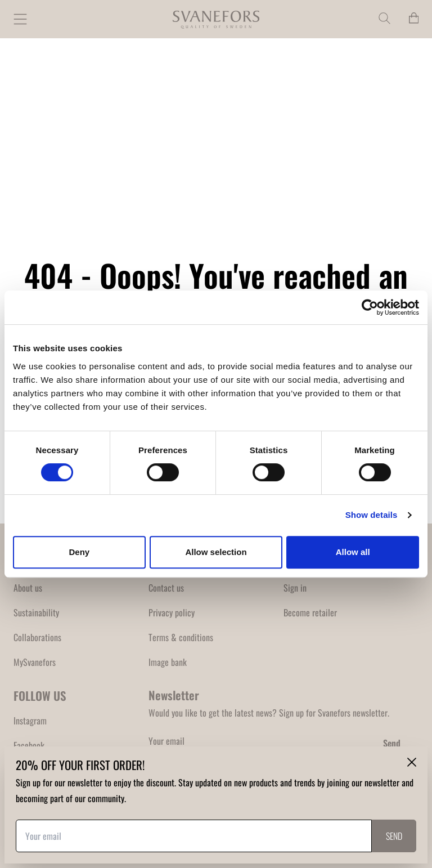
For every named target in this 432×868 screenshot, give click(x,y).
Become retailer (310, 612)
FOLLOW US (40, 695)
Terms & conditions (181, 637)
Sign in (295, 588)
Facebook (29, 745)
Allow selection (216, 552)
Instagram (30, 721)
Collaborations (37, 637)
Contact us (166, 588)
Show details (372, 515)
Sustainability (36, 612)
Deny (79, 552)
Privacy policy (172, 612)
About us (28, 588)
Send (392, 743)
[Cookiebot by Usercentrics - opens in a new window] (370, 307)
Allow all (353, 552)
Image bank (168, 662)
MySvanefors (35, 662)
